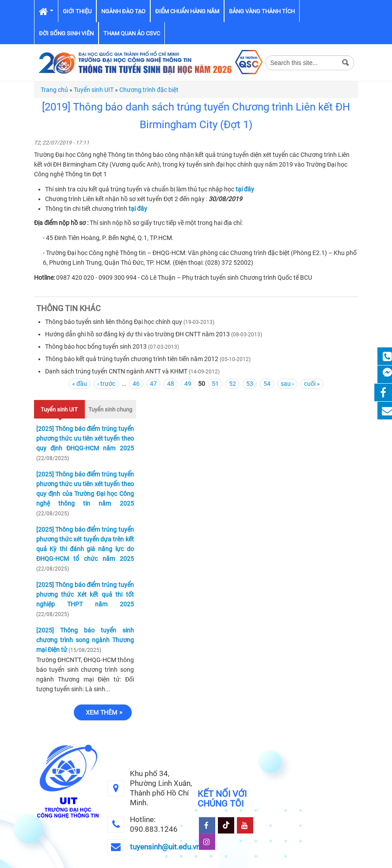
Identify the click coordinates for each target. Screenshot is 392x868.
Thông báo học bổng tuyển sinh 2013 (96, 346)
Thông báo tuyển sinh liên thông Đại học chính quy (114, 322)
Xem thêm (102, 712)
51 (215, 384)
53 (250, 384)
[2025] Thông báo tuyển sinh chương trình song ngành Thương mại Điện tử (85, 640)
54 (267, 384)
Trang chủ (54, 90)
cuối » (312, 384)
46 (136, 384)
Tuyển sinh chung (110, 409)
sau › (287, 384)
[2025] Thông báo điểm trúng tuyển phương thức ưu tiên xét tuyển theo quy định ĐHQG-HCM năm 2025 (85, 438)
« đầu (80, 384)
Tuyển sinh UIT (94, 90)
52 (232, 384)
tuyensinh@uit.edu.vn (165, 847)
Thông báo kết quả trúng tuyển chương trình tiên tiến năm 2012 (132, 359)
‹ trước (106, 384)
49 (188, 384)
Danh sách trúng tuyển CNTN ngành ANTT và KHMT (116, 371)
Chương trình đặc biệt (149, 90)
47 (153, 384)
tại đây (245, 189)
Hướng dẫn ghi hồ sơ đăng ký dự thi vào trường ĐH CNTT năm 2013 (137, 334)
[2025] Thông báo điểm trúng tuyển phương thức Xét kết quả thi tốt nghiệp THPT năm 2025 (85, 594)
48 (171, 384)
